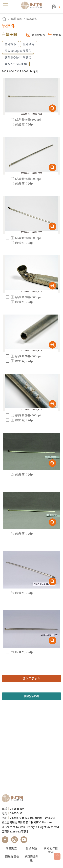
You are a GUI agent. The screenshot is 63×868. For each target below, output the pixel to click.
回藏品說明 (32, 696)
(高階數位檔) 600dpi (25, 119)
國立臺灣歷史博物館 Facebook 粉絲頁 (5, 840)
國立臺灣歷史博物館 (13, 798)
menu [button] (6, 5)
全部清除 (29, 44)
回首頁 (4, 19)
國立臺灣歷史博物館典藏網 (32, 5)
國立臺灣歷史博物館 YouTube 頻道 (24, 840)
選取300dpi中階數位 (18, 57)
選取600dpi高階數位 (18, 51)
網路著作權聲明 (51, 850)
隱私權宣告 (12, 856)
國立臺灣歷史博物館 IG (14, 840)
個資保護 (31, 848)
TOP (57, 856)
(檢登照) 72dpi (22, 124)
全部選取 (10, 44)
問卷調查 (11, 848)
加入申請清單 (32, 678)
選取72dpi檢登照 (16, 64)
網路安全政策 (32, 858)
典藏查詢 (17, 19)
